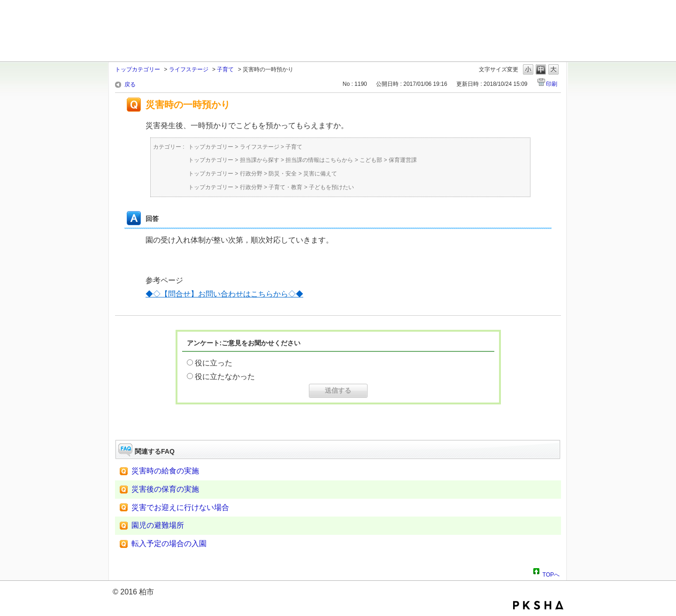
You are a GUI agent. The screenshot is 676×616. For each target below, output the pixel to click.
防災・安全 (283, 174)
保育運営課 (403, 160)
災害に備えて (320, 174)
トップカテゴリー (138, 69)
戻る (130, 84)
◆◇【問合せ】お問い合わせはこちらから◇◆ (224, 294)
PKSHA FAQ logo (538, 605)
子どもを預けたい (331, 187)
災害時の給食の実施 (165, 471)
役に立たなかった (225, 376)
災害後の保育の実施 (165, 489)
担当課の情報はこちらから (319, 160)
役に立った (214, 363)
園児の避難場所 (158, 525)
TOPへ (551, 573)
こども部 (371, 160)
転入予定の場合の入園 (169, 544)
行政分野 (251, 174)
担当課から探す (260, 160)
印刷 (552, 84)
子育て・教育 (285, 187)
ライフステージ (189, 69)
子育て (225, 69)
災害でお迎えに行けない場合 (180, 507)
